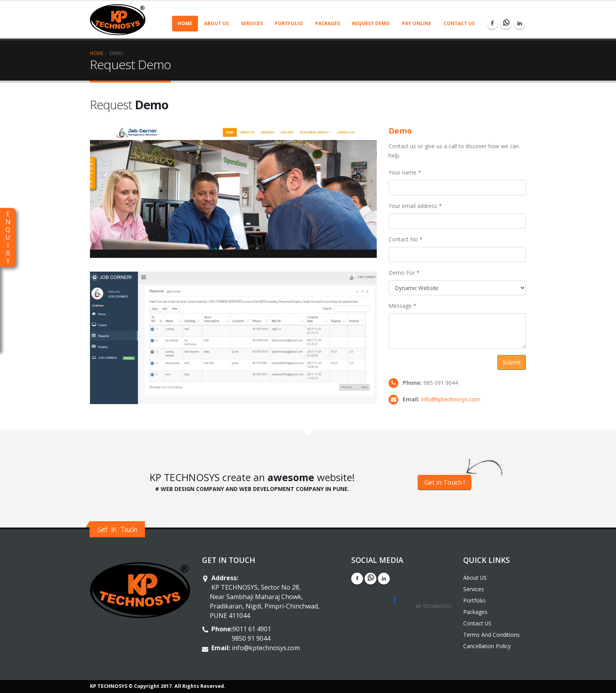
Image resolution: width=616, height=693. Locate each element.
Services (252, 23)
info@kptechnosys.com (451, 399)
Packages (327, 23)
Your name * (405, 172)
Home (185, 23)
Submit (512, 362)
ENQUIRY (8, 237)
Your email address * (415, 206)
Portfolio (289, 23)
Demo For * (404, 273)
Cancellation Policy (487, 646)
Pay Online (417, 23)
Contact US (459, 23)
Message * (402, 306)
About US (216, 23)
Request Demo (371, 23)
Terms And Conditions (491, 635)
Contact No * (406, 239)
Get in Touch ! (445, 482)
